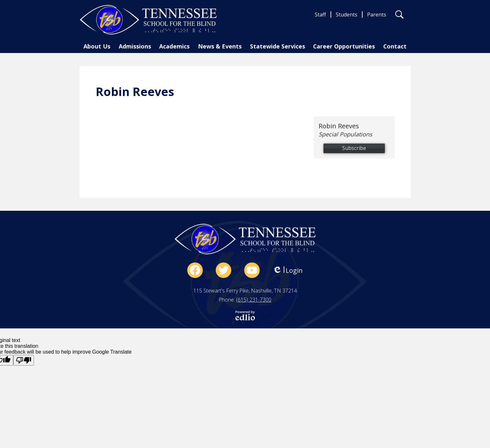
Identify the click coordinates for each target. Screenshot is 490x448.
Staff (320, 15)
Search (399, 16)
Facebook (195, 272)
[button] (99, 48)
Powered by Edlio (245, 315)
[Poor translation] (24, 360)
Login (288, 270)
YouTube (252, 272)
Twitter (223, 272)
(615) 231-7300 (254, 300)
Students (347, 15)
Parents (377, 15)
